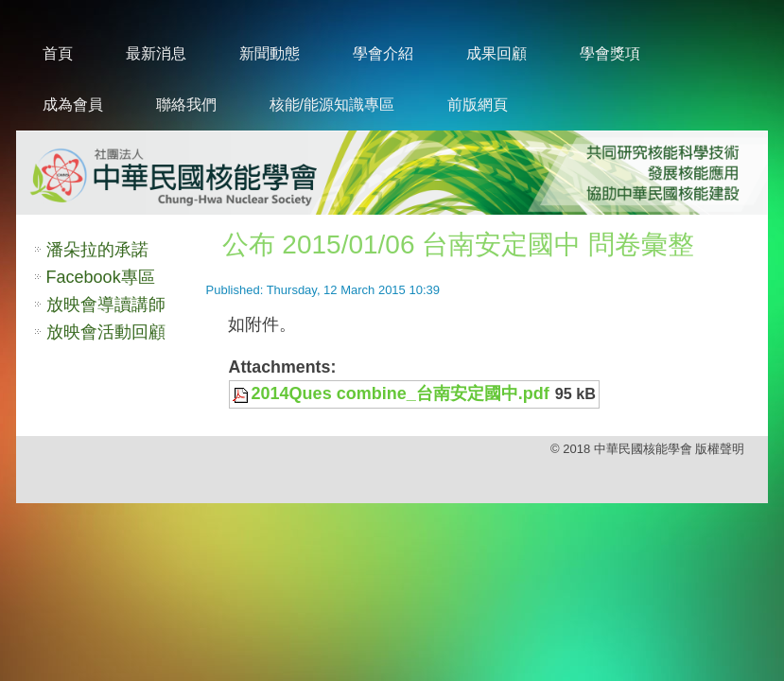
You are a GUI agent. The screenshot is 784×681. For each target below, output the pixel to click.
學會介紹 (383, 53)
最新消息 (156, 53)
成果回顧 (497, 53)
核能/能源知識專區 (332, 105)
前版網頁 (478, 105)
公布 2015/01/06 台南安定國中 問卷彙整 (458, 244)
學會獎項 (610, 53)
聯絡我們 (186, 105)
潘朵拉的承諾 (97, 250)
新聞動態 (270, 53)
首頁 (58, 53)
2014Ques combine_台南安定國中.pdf (401, 393)
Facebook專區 (101, 277)
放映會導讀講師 (106, 305)
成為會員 (73, 105)
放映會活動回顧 (106, 332)
